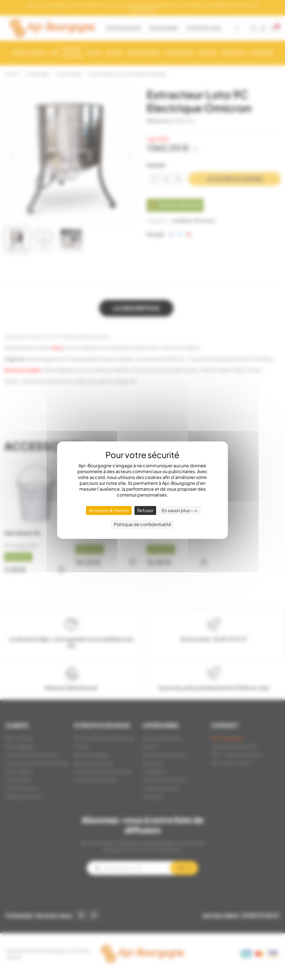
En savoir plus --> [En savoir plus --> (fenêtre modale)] (180, 510)
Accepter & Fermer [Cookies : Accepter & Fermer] (109, 510)
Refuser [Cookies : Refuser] (145, 510)
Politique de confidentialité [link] (142, 524)
